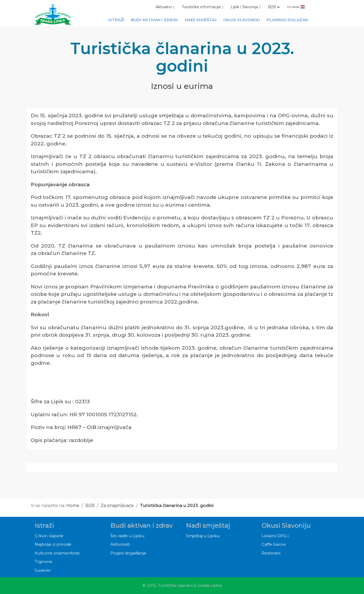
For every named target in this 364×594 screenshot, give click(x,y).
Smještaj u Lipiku (203, 536)
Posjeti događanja (128, 553)
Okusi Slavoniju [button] (242, 20)
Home (73, 506)
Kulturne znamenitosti (57, 553)
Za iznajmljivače (117, 506)
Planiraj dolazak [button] (287, 20)
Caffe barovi (274, 544)
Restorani (271, 553)
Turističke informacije (202, 7)
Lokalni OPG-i (275, 536)
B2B (274, 7)
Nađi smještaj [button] (201, 20)
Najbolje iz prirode (53, 544)
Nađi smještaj (208, 525)
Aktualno (165, 7)
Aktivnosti (120, 544)
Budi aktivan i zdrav (142, 525)
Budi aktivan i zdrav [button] (155, 20)
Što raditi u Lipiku (127, 536)
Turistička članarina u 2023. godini (177, 506)
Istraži (44, 525)
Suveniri (43, 570)
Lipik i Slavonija (245, 7)
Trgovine (44, 562)
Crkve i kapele (49, 536)
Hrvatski (296, 7)
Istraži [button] (116, 20)
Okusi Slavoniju (286, 525)
